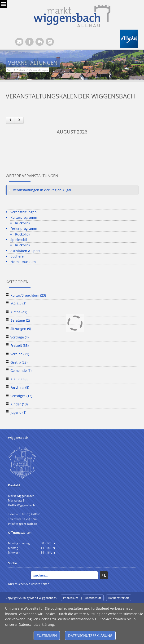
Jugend (18, 412)
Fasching (20, 387)
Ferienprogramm (24, 229)
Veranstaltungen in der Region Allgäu (43, 190)
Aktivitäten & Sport (25, 251)
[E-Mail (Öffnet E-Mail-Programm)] (19, 42)
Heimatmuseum (23, 262)
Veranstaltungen (24, 212)
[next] (19, 120)
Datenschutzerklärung (90, 635)
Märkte (18, 304)
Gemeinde (21, 371)
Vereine (20, 354)
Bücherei (17, 256)
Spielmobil (19, 240)
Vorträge (20, 337)
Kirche (19, 312)
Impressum (71, 598)
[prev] (10, 120)
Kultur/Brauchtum (28, 295)
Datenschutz (93, 598)
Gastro (19, 362)
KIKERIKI (19, 379)
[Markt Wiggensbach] (72, 16)
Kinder (19, 404)
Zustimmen (47, 635)
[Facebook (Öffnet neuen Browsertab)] (29, 42)
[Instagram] (50, 42)
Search (104, 575)
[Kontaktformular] (40, 42)
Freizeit (20, 345)
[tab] (72, 190)
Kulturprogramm (24, 217)
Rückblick (23, 223)
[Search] (64, 575)
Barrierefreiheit (119, 598)
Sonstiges (21, 396)
